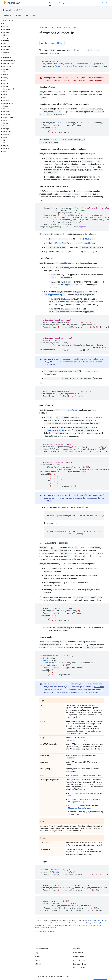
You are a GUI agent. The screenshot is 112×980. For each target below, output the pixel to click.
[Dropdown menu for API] (54, 3)
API (52, 27)
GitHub (104, 3)
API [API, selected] (50, 3)
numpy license (52, 928)
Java (34, 15)
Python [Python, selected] (18, 15)
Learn (39, 3)
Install (30, 3)
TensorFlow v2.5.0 (13, 10)
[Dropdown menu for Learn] (44, 3)
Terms (37, 976)
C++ (26, 15)
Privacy (44, 976)
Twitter (37, 960)
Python (73, 27)
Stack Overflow (79, 960)
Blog (36, 953)
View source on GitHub (52, 43)
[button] (15, 24)
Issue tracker (78, 953)
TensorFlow (43, 27)
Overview (7, 15)
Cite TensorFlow (79, 968)
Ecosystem (64, 3)
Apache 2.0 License (76, 923)
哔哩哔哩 (38, 964)
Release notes (79, 956)
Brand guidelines (80, 964)
